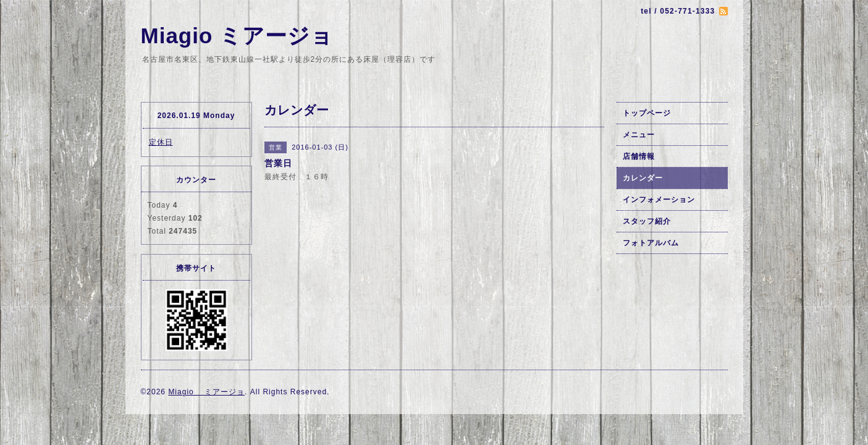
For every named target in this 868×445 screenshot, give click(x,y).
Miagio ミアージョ (237, 36)
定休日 (161, 142)
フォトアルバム (651, 243)
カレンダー (643, 178)
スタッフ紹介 (647, 221)
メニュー (639, 135)
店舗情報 (639, 156)
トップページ (647, 113)
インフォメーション (659, 200)
